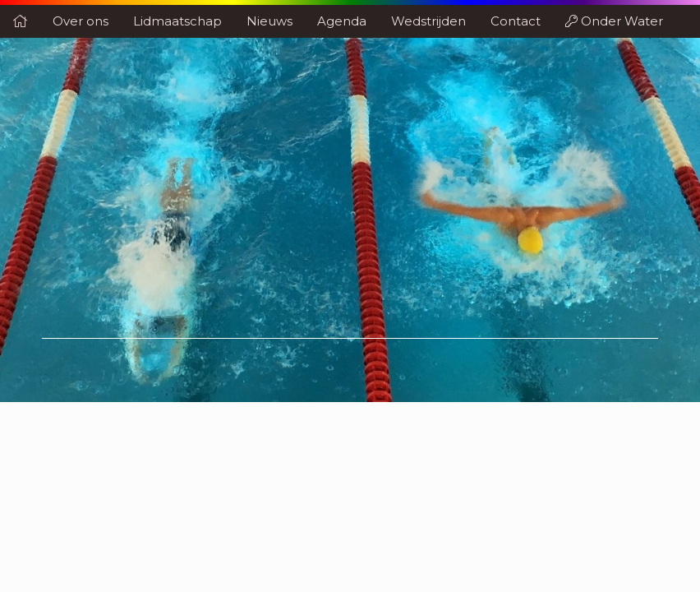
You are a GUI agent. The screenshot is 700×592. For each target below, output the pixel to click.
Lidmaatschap (177, 21)
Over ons (81, 21)
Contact (516, 21)
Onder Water (614, 21)
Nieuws (269, 21)
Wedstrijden (428, 21)
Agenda (342, 21)
